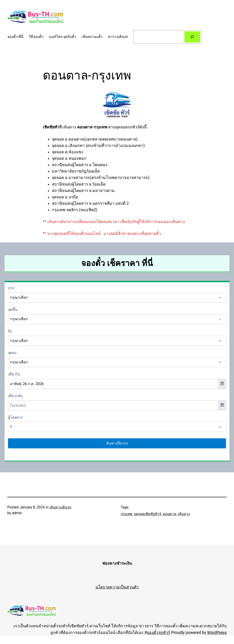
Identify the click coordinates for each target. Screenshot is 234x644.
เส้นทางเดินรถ (60, 507)
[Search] (192, 37)
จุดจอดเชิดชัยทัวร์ (147, 514)
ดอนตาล (169, 514)
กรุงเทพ (126, 514)
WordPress (217, 633)
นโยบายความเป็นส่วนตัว (117, 587)
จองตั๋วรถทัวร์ (158, 633)
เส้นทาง (184, 514)
